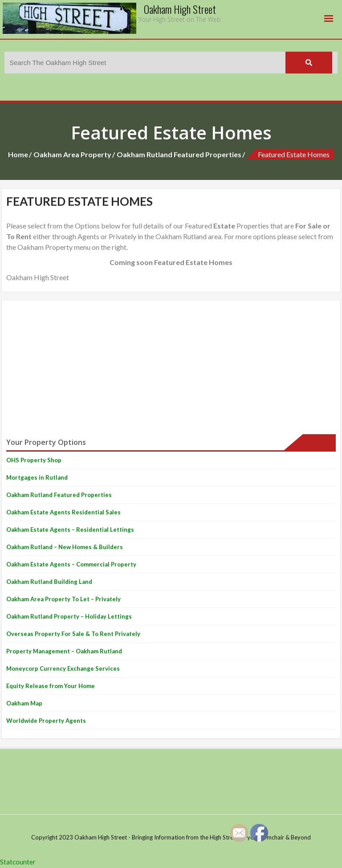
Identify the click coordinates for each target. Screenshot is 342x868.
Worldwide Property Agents (46, 721)
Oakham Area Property (72, 154)
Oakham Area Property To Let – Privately (63, 599)
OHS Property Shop (34, 460)
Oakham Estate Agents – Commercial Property (71, 564)
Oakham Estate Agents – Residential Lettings (70, 530)
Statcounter (18, 862)
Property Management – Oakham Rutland (64, 651)
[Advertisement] (171, 367)
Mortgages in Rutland (37, 477)
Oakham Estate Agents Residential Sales (63, 512)
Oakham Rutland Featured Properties (179, 154)
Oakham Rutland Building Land (49, 582)
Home (18, 154)
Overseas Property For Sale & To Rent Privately (73, 634)
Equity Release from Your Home (51, 686)
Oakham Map (24, 703)
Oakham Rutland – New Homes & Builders (65, 547)
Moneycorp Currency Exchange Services (63, 668)
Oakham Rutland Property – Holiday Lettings (69, 616)
